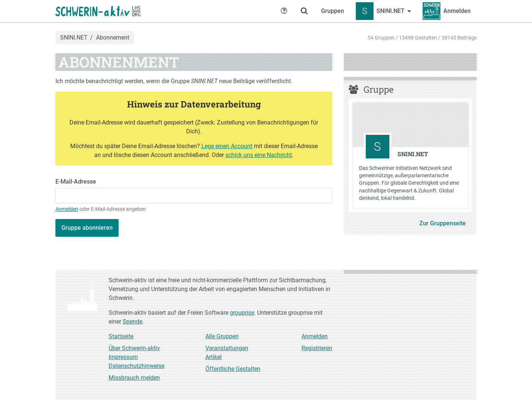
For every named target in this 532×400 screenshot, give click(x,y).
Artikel (214, 357)
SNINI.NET (74, 38)
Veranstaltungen (227, 348)
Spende (132, 322)
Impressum (123, 357)
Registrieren (317, 348)
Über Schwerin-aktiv (134, 348)
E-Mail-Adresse (76, 182)
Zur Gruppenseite (443, 223)
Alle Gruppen (222, 336)
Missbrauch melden (134, 378)
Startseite (121, 336)
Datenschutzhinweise (137, 366)
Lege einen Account (227, 146)
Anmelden (67, 209)
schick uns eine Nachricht (259, 155)
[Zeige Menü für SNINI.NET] (383, 11)
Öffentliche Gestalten (233, 369)
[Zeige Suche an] (304, 11)
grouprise (242, 313)
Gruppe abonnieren (87, 228)
